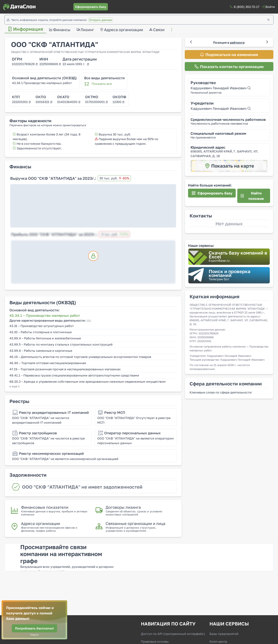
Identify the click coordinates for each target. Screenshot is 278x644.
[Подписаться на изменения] (229, 55)
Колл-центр (218, 641)
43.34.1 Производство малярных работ (42, 83)
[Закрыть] (268, 20)
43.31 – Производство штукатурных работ (42, 326)
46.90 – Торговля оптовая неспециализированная (48, 363)
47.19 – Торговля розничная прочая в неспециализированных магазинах (65, 369)
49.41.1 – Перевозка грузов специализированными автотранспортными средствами (74, 375)
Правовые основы (155, 641)
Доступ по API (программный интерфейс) (173, 634)
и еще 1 (14, 386)
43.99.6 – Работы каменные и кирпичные (41, 351)
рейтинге (237, 43)
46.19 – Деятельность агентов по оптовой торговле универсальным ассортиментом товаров (80, 357)
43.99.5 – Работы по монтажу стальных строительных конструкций (61, 344)
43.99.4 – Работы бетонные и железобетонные (45, 338)
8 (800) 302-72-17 (247, 7)
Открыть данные (100, 20)
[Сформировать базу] (91, 7)
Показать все (102, 84)
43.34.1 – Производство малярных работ (45, 315)
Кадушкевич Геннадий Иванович (221, 88)
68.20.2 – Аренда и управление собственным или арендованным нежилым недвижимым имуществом (88, 382)
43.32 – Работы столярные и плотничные (41, 332)
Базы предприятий (224, 634)
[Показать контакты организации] (229, 66)
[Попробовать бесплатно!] (34, 628)
